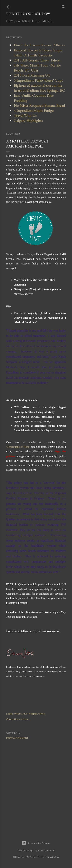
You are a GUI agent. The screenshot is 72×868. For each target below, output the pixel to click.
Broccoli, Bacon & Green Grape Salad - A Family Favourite (38, 53)
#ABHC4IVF (21, 714)
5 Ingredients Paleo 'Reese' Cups (38, 80)
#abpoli (33, 714)
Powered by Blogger (36, 843)
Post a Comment (17, 738)
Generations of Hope (18, 447)
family (42, 714)
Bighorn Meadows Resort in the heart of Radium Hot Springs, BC (39, 88)
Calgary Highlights (28, 120)
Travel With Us (25, 115)
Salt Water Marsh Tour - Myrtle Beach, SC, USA (37, 68)
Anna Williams (46, 851)
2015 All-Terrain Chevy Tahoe (37, 60)
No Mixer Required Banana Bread (39, 105)
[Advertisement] (36, 785)
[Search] (64, 6)
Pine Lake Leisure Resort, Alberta (39, 45)
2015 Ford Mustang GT (32, 75)
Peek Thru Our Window (28, 14)
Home (11, 21)
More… (48, 21)
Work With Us (29, 21)
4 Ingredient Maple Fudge (34, 110)
